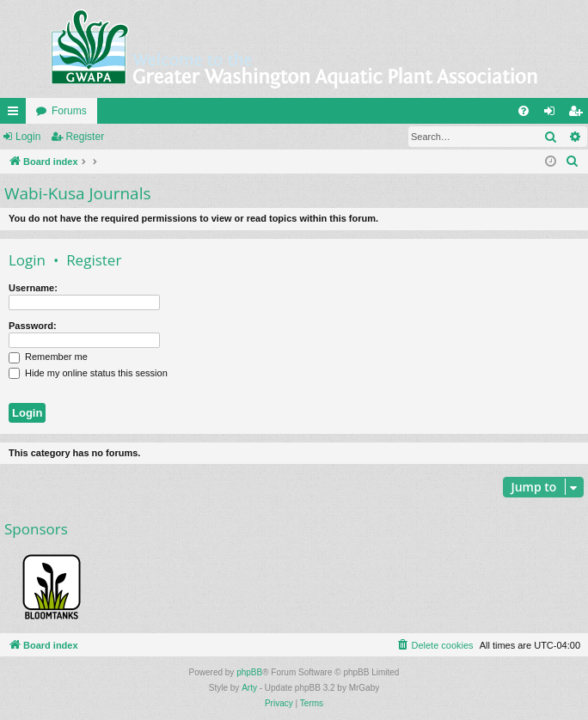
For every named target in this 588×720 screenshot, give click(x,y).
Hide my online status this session (88, 373)
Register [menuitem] (579, 114)
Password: (33, 326)
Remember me (48, 357)
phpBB (249, 672)
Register (85, 137)
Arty (249, 688)
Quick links (16, 114)
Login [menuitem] (553, 114)
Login (28, 137)
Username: (33, 288)
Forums (69, 111)
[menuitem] (524, 111)
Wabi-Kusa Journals (77, 193)
